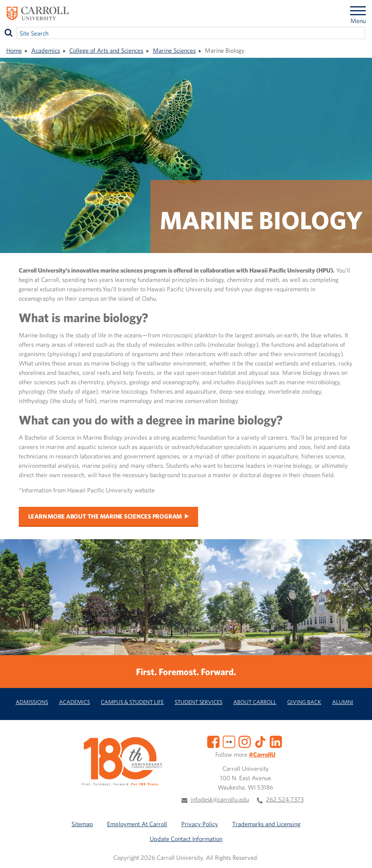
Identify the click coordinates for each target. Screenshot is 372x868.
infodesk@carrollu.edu (220, 799)
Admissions (32, 702)
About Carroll (255, 702)
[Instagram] (245, 741)
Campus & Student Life (132, 702)
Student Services (199, 702)
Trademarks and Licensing (266, 824)
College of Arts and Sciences (106, 50)
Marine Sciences (174, 50)
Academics (46, 50)
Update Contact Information (186, 839)
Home (14, 50)
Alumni (343, 702)
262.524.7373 (285, 799)
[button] (358, 854)
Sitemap (82, 824)
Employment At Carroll (137, 824)
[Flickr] (229, 741)
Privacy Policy (200, 824)
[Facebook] (213, 741)
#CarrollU (262, 754)
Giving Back (304, 702)
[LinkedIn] (276, 741)
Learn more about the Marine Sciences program (105, 516)
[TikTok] (260, 741)
